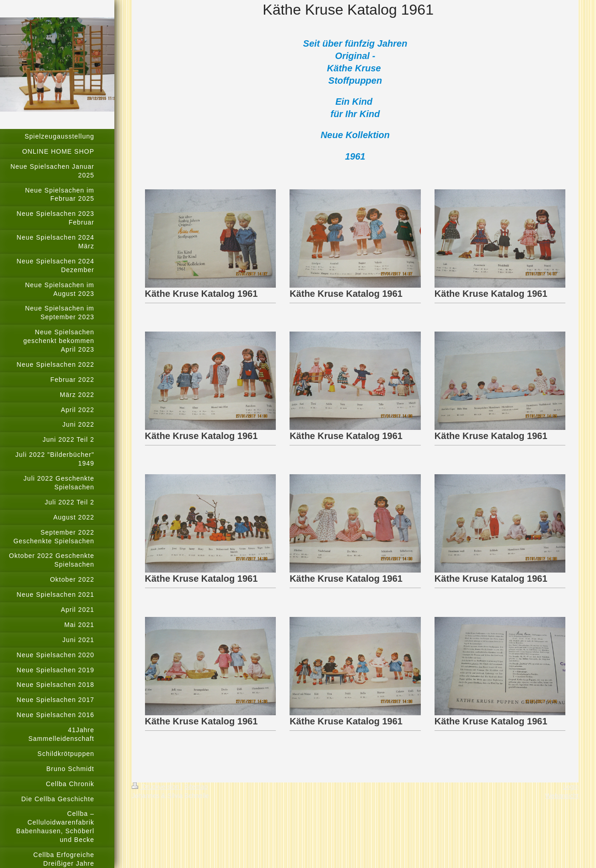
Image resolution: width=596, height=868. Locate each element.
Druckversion (156, 787)
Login (571, 787)
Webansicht (562, 796)
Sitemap (196, 787)
